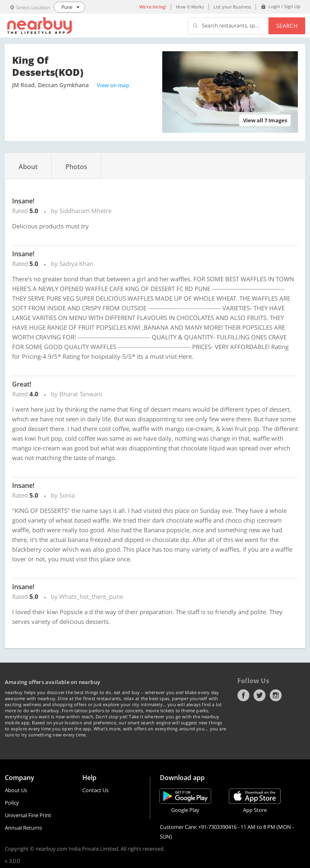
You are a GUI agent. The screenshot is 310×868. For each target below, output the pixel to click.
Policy (12, 803)
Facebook (243, 695)
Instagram (276, 695)
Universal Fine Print (28, 815)
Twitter (260, 695)
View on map (113, 85)
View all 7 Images (265, 120)
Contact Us (95, 790)
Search (287, 26)
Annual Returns (23, 828)
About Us (16, 790)
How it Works (190, 7)
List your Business (232, 7)
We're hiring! (153, 7)
